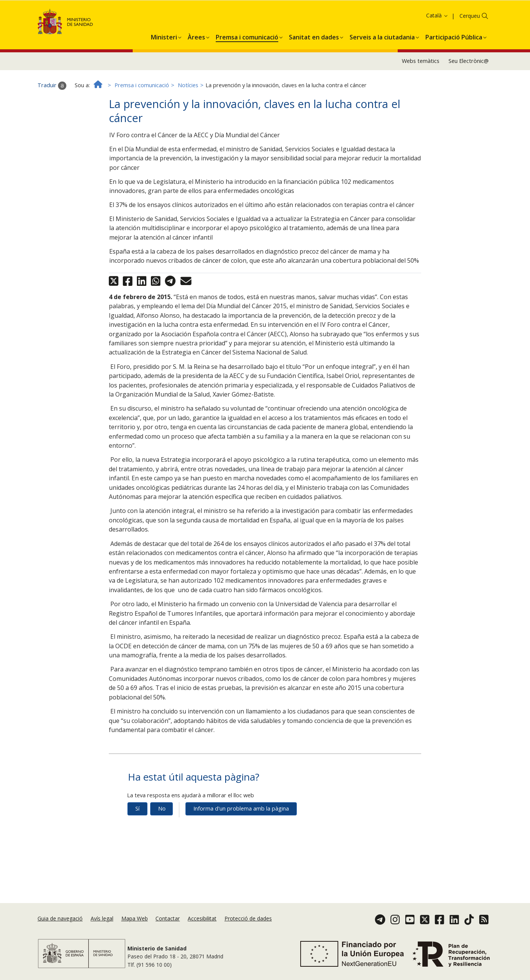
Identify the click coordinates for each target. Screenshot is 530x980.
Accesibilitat (202, 918)
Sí (137, 829)
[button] (164, 56)
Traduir (52, 105)
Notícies (188, 105)
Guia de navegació (60, 918)
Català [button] (437, 35)
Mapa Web (135, 918)
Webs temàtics (421, 81)
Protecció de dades (248, 918)
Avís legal (102, 918)
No (162, 829)
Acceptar (389, 17)
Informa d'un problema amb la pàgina (241, 829)
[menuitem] (164, 56)
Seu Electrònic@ (469, 81)
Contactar (168, 918)
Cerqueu (470, 36)
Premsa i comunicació (142, 105)
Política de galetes (348, 17)
